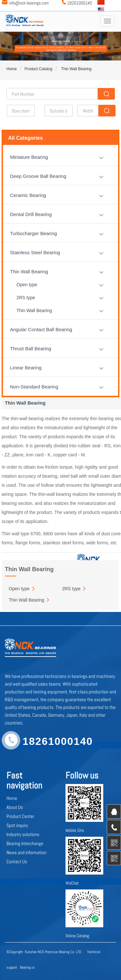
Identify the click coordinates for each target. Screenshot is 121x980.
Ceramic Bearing (28, 195)
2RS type (26, 298)
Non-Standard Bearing (34, 387)
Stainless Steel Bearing (35, 252)
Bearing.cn (27, 967)
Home (12, 69)
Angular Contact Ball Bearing (41, 329)
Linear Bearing (26, 368)
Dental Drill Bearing (31, 214)
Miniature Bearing (29, 157)
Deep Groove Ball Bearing (38, 176)
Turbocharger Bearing (33, 233)
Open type (27, 285)
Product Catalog (38, 69)
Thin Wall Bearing (76, 69)
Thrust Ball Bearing (31, 348)
